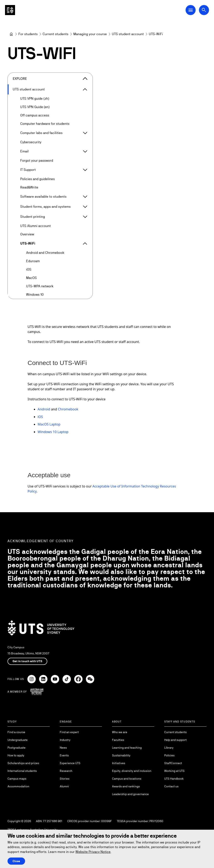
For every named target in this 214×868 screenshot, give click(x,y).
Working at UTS (174, 771)
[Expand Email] (85, 151)
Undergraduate (18, 740)
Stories (65, 779)
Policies (169, 755)
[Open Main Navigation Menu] (191, 10)
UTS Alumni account (36, 226)
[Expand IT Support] (85, 170)
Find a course (16, 732)
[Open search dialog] (204, 10)
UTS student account (29, 89)
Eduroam (33, 261)
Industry (65, 740)
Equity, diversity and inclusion (132, 771)
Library (169, 748)
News (63, 748)
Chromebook (68, 409)
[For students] (28, 34)
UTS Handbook (174, 779)
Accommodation (18, 786)
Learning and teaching (127, 748)
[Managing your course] (90, 34)
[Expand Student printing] (85, 217)
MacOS (31, 278)
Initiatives (119, 763)
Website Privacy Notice (93, 852)
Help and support (175, 740)
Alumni (64, 786)
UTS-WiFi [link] (156, 34)
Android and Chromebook (45, 253)
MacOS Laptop (49, 424)
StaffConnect (173, 763)
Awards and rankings (126, 786)
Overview (27, 234)
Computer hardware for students (45, 124)
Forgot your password (37, 161)
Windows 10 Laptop (53, 432)
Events (64, 755)
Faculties (118, 740)
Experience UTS (70, 763)
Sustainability (121, 755)
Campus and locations (127, 779)
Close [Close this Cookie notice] (16, 861)
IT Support (28, 170)
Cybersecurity (31, 142)
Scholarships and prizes (23, 763)
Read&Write (29, 187)
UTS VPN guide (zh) (35, 99)
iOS (29, 269)
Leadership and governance (130, 794)
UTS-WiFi (28, 243)
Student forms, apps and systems (45, 207)
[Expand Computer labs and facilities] (85, 133)
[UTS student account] (128, 34)
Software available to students (43, 197)
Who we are (120, 732)
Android (44, 409)
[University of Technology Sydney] (11, 34)
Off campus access (35, 115)
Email (24, 151)
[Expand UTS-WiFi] (85, 244)
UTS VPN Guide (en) (35, 107)
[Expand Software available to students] (85, 197)
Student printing (33, 217)
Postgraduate (17, 748)
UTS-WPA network (40, 286)
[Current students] (55, 34)
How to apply (16, 755)
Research (66, 771)
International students (22, 771)
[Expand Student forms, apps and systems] (85, 207)
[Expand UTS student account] (85, 89)
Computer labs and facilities (41, 133)
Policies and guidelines (38, 179)
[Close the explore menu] (85, 79)
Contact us (171, 786)
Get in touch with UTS (27, 661)
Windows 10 (35, 295)
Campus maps (17, 779)
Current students (175, 732)
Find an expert (69, 732)
